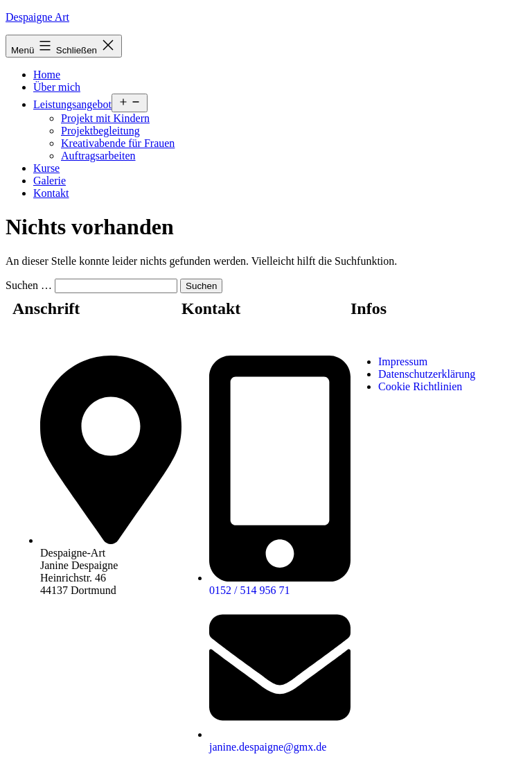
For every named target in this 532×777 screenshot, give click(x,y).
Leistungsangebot (72, 104)
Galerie (50, 181)
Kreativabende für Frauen (118, 143)
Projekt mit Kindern (105, 118)
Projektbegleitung (100, 131)
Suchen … (29, 285)
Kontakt (51, 193)
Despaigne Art (37, 17)
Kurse (46, 168)
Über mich (57, 87)
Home (47, 75)
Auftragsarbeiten (98, 156)
